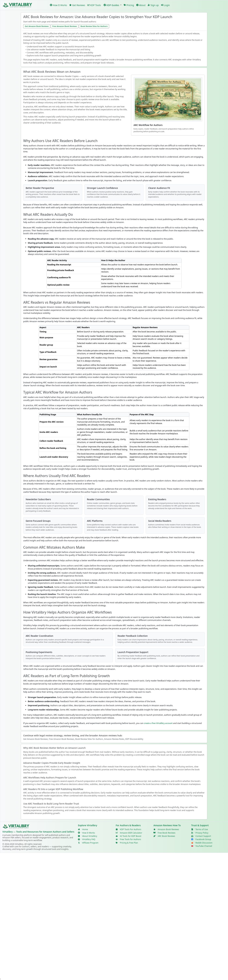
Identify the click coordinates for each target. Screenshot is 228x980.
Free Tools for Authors (130, 839)
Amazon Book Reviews (168, 829)
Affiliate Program (90, 843)
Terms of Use (202, 829)
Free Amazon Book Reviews (65, 26)
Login (165, 5)
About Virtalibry (90, 836)
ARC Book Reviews (166, 836)
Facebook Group (203, 839)
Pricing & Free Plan (129, 843)
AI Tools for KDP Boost (131, 836)
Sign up (153, 5)
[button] (112, 5)
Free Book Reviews (167, 833)
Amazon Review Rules (114, 739)
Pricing (129, 5)
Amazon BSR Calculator (131, 833)
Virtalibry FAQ (89, 839)
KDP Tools (94, 5)
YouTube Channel (204, 846)
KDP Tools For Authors (130, 829)
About (141, 5)
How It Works (58, 5)
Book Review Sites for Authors (94, 26)
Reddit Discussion (204, 843)
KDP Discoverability (134, 739)
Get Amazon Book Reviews (37, 26)
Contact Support (203, 836)
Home (85, 829)
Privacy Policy (202, 833)
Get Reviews (77, 5)
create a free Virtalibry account (158, 723)
